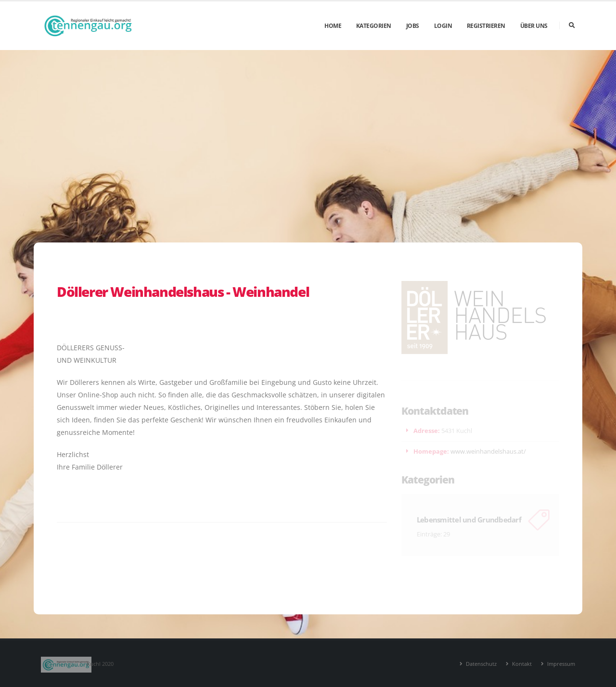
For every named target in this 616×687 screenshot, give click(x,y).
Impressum (560, 664)
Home (333, 26)
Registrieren (486, 26)
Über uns (534, 26)
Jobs (413, 26)
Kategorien (374, 26)
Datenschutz (481, 664)
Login (443, 26)
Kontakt (521, 664)
